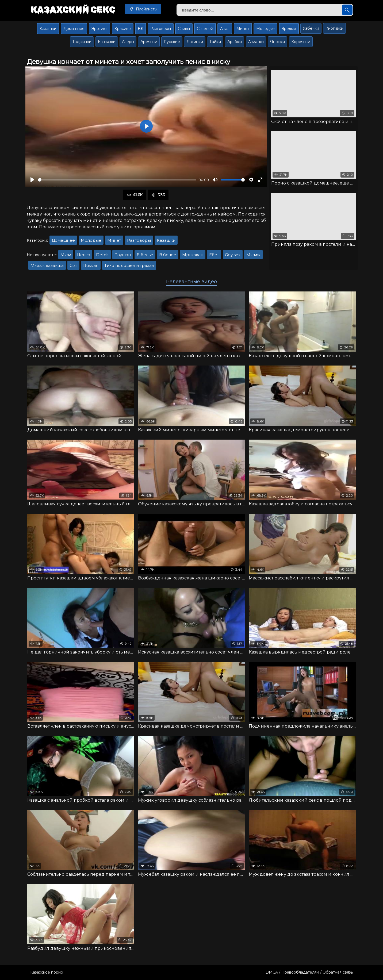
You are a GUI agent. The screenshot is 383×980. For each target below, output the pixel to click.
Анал (225, 29)
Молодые (265, 29)
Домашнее (74, 29)
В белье (145, 255)
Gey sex (233, 255)
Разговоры (161, 29)
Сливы (184, 29)
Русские (172, 42)
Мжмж (253, 255)
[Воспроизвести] (32, 180)
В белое (168, 255)
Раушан (123, 255)
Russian (91, 265)
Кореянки (301, 42)
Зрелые (289, 29)
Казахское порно (47, 972)
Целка (84, 255)
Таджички (82, 42)
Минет (243, 29)
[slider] (117, 180)
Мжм (66, 255)
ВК (141, 29)
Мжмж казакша (47, 265)
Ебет (214, 255)
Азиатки (256, 42)
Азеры (128, 42)
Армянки (149, 42)
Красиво (123, 29)
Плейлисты (143, 9)
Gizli (73, 265)
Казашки (48, 29)
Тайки (215, 42)
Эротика (99, 29)
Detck (102, 255)
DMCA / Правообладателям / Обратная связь (309, 972)
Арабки (235, 42)
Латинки (195, 42)
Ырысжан (193, 255)
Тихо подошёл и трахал (129, 265)
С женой (205, 29)
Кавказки (107, 42)
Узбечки (311, 28)
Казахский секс (73, 9)
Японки (277, 42)
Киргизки (334, 28)
